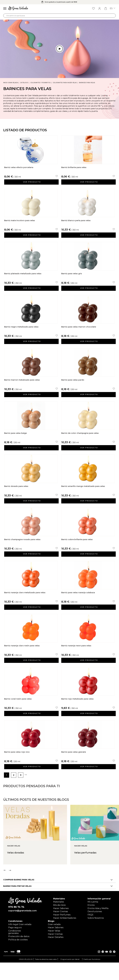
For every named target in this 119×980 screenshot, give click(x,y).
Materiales (59, 918)
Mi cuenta (93, 918)
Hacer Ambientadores (65, 934)
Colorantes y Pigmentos (40, 83)
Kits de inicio (59, 922)
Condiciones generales (15, 949)
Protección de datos (19, 954)
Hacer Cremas (60, 928)
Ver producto (32, 183)
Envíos (91, 922)
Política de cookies (18, 957)
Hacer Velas (54, 948)
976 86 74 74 (16, 924)
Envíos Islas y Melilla (98, 925)
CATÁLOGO (24, 83)
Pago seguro (15, 945)
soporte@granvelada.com (22, 928)
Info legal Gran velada (20, 942)
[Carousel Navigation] (61, 899)
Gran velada (54, 942)
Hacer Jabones (61, 925)
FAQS (90, 931)
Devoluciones (95, 928)
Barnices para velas (87, 83)
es (113, 8)
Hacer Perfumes (62, 931)
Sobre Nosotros (96, 934)
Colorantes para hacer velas (65, 83)
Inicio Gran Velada (11, 83)
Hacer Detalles (56, 955)
